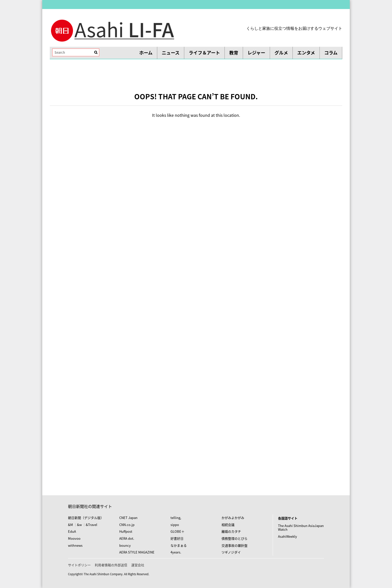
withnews (75, 545)
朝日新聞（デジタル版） (86, 518)
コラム (331, 53)
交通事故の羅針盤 (234, 545)
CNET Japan (128, 518)
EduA (72, 531)
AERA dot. (127, 538)
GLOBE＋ (177, 531)
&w (79, 525)
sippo (175, 525)
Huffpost (126, 531)
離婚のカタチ (231, 531)
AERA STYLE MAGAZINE (137, 552)
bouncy (125, 545)
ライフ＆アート (204, 53)
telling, (176, 518)
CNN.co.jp (127, 525)
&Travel (91, 525)
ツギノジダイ (231, 552)
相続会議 (228, 525)
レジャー (256, 53)
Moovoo (74, 538)
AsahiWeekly (287, 536)
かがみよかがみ (233, 518)
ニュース (171, 53)
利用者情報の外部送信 (111, 565)
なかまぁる (179, 545)
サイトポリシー (79, 565)
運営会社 (138, 565)
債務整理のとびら (234, 538)
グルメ (281, 53)
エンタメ (306, 53)
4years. (176, 552)
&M (70, 525)
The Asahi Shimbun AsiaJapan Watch (301, 528)
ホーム (146, 53)
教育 (234, 53)
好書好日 (177, 538)
